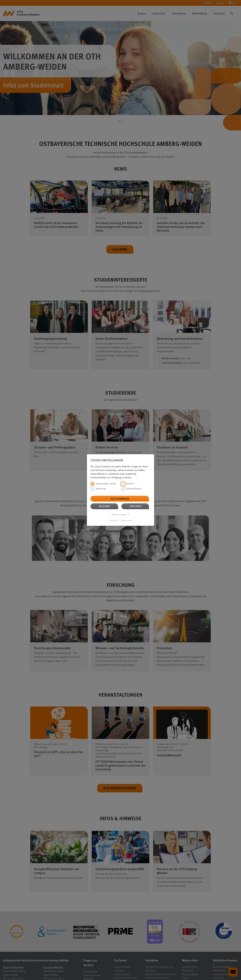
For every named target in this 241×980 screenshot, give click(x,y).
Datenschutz (127, 521)
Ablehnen (104, 506)
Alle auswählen (120, 499)
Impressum (114, 521)
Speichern (135, 506)
